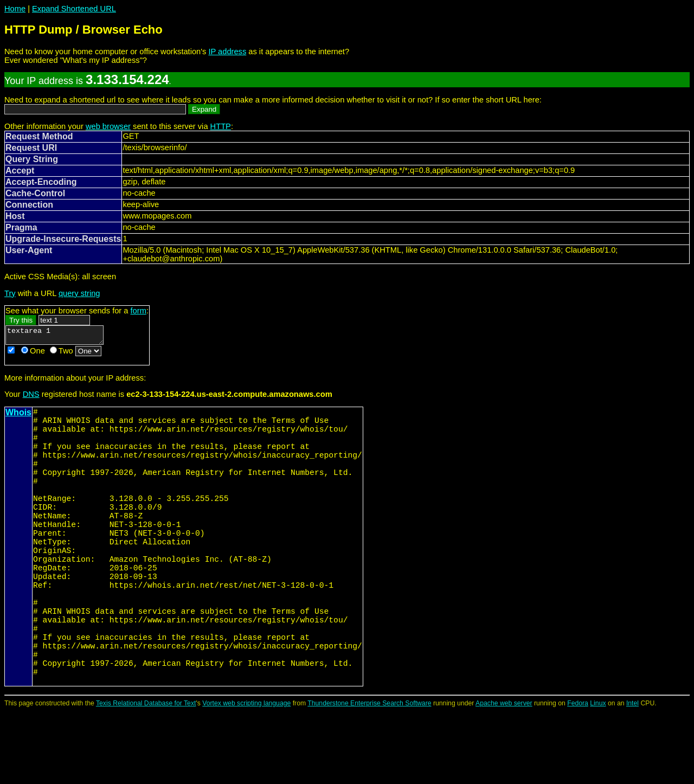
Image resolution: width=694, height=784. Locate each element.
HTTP (221, 126)
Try (10, 293)
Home (15, 9)
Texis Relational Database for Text (146, 776)
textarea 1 (60, 337)
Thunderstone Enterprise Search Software (369, 776)
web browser (108, 126)
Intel (632, 776)
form (139, 311)
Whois (18, 416)
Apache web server (504, 776)
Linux (598, 776)
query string (79, 293)
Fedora (578, 776)
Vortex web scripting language (246, 776)
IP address (227, 52)
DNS (31, 397)
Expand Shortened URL (74, 9)
